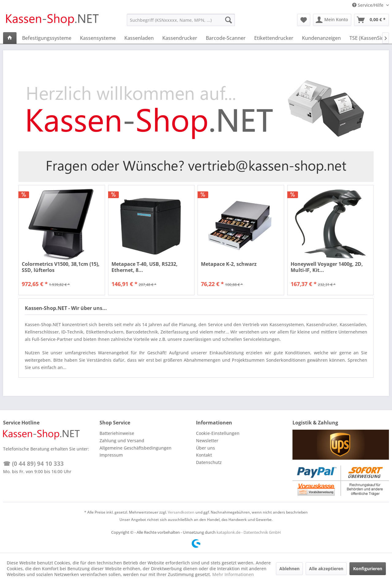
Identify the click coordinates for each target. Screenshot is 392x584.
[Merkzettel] (304, 20)
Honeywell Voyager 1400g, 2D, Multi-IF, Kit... (327, 267)
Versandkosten (181, 512)
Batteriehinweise (117, 433)
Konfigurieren (368, 569)
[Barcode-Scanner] (226, 38)
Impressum (111, 455)
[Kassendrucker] (180, 38)
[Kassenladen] (139, 38)
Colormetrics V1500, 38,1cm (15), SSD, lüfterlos (61, 267)
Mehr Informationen (233, 574)
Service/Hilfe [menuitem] (368, 5)
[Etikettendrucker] (274, 38)
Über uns (205, 448)
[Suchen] (228, 20)
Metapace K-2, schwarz (229, 264)
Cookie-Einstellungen (218, 433)
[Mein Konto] (332, 20)
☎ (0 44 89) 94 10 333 (33, 464)
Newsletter (207, 441)
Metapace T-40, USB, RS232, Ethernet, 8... (145, 267)
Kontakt (204, 455)
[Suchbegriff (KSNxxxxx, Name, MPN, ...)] (181, 20)
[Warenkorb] (371, 20)
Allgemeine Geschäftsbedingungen (136, 448)
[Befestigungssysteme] (47, 38)
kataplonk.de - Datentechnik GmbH (249, 532)
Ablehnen (289, 569)
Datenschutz (209, 462)
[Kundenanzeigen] (321, 38)
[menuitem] (181, 20)
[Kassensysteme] (98, 38)
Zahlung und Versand (122, 441)
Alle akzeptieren (326, 569)
